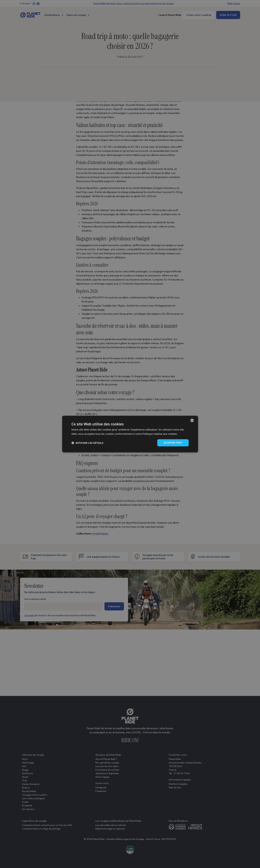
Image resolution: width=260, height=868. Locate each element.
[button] (87, 443)
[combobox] (192, 420)
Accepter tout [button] (172, 443)
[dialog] (130, 434)
